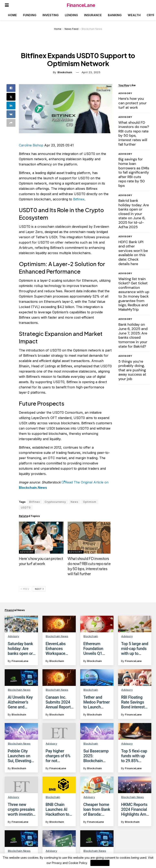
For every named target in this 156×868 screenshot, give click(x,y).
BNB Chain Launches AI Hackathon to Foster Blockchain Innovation (57, 815)
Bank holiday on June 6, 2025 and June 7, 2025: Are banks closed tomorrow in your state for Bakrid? (133, 335)
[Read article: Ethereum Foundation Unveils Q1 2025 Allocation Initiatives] (97, 624)
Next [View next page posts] (39, 589)
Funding (30, 15)
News (75, 502)
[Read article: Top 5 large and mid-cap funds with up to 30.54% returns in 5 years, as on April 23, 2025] (135, 624)
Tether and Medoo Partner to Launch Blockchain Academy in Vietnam (96, 702)
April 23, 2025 (91, 72)
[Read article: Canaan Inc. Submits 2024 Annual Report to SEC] (59, 678)
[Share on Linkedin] (11, 105)
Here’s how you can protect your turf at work (133, 103)
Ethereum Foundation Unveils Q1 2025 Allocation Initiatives (97, 649)
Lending (71, 15)
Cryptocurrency (55, 502)
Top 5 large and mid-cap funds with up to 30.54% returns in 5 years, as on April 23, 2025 (135, 649)
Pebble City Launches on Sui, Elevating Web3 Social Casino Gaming (21, 756)
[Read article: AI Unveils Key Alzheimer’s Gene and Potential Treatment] (21, 678)
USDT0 (26, 508)
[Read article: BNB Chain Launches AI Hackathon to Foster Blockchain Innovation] (59, 790)
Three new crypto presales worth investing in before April (21, 813)
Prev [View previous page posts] (25, 589)
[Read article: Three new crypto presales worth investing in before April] (21, 789)
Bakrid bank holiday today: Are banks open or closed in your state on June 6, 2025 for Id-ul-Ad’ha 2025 (134, 214)
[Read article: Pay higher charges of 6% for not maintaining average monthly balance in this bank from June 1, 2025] (59, 731)
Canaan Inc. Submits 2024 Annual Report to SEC (58, 702)
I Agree (100, 863)
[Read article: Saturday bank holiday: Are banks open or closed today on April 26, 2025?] (21, 624)
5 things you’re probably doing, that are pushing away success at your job (132, 370)
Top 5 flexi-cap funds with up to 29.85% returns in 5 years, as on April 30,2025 (134, 756)
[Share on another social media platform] (11, 123)
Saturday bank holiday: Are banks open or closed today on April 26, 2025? (22, 649)
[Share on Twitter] (11, 97)
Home (12, 15)
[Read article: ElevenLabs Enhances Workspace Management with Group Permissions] (59, 624)
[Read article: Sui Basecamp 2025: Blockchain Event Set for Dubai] (97, 731)
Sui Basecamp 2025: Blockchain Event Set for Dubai (96, 756)
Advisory (27, 552)
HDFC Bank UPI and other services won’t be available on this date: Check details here (133, 253)
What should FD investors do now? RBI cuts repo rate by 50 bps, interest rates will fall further (134, 133)
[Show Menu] (7, 5)
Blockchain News (92, 29)
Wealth (134, 15)
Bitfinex (79, 199)
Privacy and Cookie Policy (69, 863)
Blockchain (65, 72)
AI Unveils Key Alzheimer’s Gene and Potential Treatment (20, 702)
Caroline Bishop (31, 145)
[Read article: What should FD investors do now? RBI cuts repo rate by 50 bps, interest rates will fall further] (90, 538)
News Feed (71, 29)
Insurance (93, 15)
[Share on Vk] (11, 114)
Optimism (90, 502)
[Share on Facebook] (11, 88)
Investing (51, 15)
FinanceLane (81, 5)
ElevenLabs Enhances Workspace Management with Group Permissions (57, 649)
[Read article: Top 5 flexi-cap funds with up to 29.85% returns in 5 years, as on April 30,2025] (135, 731)
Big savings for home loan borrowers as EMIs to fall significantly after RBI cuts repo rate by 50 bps (134, 172)
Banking (115, 15)
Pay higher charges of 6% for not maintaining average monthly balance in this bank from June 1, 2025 (59, 756)
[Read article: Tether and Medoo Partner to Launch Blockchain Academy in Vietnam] (97, 678)
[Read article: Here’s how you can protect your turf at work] (41, 538)
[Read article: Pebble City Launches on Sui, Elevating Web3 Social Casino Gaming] (21, 731)
